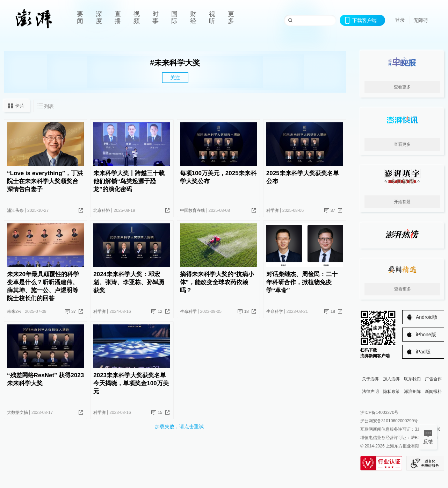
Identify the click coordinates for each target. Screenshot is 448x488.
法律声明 (370, 392)
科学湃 (273, 210)
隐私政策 (391, 392)
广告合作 (433, 379)
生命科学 (188, 311)
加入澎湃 (391, 379)
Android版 (427, 317)
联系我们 (412, 379)
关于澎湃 (370, 379)
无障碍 (421, 20)
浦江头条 (15, 210)
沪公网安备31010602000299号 (389, 421)
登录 (400, 20)
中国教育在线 (193, 210)
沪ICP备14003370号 (379, 412)
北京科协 (102, 210)
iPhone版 (426, 335)
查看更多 (402, 87)
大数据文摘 (17, 412)
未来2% (14, 311)
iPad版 (423, 352)
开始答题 (402, 202)
